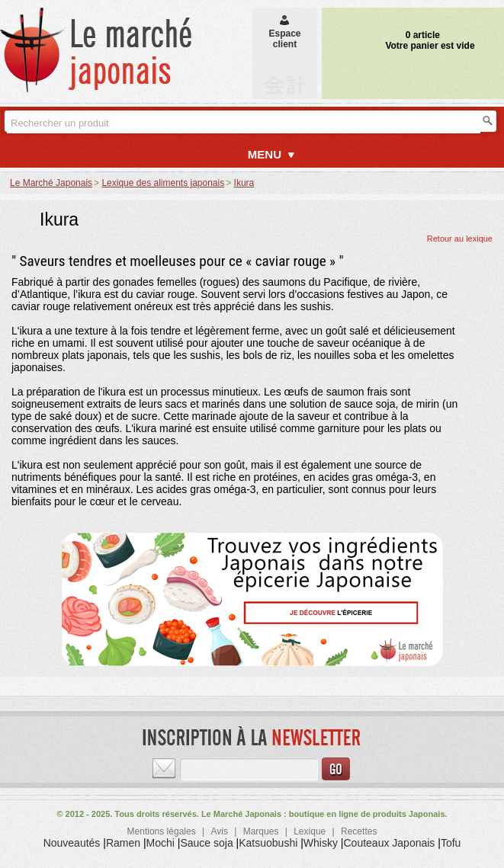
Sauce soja (206, 843)
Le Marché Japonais (51, 183)
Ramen (123, 843)
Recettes (359, 831)
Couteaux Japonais (390, 843)
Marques (261, 831)
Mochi (161, 843)
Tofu (451, 843)
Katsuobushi (268, 843)
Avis (219, 831)
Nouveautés (72, 843)
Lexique (310, 831)
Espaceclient (284, 34)
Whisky (321, 843)
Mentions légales (162, 831)
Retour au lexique (460, 239)
